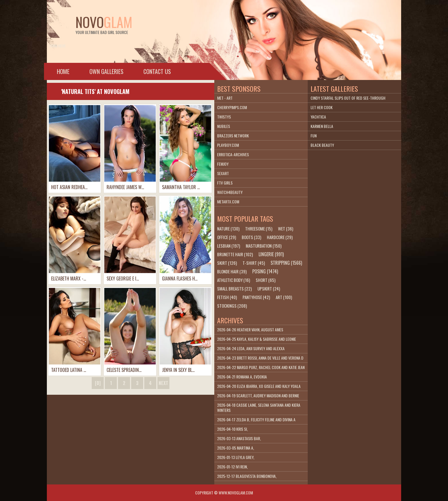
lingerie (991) (271, 254)
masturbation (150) (264, 246)
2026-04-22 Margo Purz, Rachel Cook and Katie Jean (261, 367)
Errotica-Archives (233, 154)
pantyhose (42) (256, 297)
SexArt (223, 173)
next (163, 383)
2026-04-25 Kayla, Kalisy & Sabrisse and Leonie (257, 339)
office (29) (227, 237)
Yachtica (318, 117)
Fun (314, 136)
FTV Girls (225, 183)
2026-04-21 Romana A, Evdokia (242, 377)
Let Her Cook (322, 107)
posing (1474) (265, 271)
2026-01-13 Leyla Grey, (236, 457)
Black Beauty (322, 145)
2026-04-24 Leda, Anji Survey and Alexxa (251, 348)
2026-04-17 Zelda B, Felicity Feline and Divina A (256, 419)
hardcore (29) (280, 237)
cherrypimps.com (232, 107)
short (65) (266, 280)
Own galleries (106, 71)
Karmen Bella (322, 126)
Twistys (224, 117)
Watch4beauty (230, 192)
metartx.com (228, 202)
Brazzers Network (233, 136)
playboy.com (228, 145)
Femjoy (223, 164)
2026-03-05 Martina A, (236, 448)
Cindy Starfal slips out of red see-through (348, 98)
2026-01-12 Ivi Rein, (232, 467)
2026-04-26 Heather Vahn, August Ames (250, 329)
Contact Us (157, 71)
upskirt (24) (269, 288)
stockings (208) (232, 306)
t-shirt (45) (254, 263)
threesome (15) (259, 229)
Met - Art (225, 98)
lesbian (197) (229, 246)
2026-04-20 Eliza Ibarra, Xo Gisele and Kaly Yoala (259, 386)
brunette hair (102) (235, 254)
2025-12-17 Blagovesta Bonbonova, (247, 476)
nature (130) (228, 229)
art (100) (284, 297)
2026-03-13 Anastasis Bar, (239, 438)
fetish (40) (227, 297)
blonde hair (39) (232, 271)
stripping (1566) (286, 263)
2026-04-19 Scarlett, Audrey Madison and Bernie (258, 395)
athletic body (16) (234, 280)
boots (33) (251, 237)
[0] (98, 383)
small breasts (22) (234, 288)
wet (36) (286, 229)
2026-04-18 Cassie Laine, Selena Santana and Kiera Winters (259, 407)
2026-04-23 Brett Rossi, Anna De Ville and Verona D (260, 358)
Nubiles (224, 126)
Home (63, 71)
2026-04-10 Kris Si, (232, 429)
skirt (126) (227, 263)
